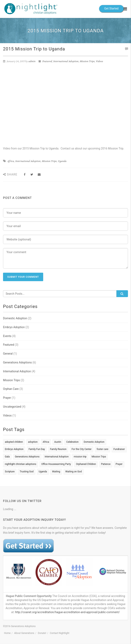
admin (32, 61)
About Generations (24, 633)
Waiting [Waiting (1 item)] (56, 472)
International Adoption (66, 61)
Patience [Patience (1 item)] (106, 464)
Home (7, 633)
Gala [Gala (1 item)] (7, 457)
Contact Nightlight (60, 633)
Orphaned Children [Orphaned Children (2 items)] (86, 464)
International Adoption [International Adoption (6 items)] (57, 457)
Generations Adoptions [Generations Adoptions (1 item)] (27, 457)
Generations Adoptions (17, 362)
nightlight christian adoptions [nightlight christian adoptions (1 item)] (20, 464)
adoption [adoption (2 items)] (33, 442)
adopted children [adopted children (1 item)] (14, 442)
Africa (11, 161)
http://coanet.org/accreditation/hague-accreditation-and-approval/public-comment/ (68, 612)
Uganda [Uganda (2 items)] (43, 472)
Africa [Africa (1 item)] (46, 442)
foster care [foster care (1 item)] (103, 449)
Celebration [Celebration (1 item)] (72, 442)
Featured (47, 61)
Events (7, 336)
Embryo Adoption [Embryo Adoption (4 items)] (14, 449)
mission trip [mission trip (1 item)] (80, 457)
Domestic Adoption (15, 318)
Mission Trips (87, 61)
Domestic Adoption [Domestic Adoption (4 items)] (94, 442)
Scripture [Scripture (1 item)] (10, 472)
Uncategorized (12, 407)
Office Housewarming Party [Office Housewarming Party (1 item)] (56, 464)
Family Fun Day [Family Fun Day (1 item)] (37, 449)
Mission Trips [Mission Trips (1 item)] (99, 457)
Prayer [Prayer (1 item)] (119, 464)
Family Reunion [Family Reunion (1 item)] (58, 449)
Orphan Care (11, 389)
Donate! (42, 633)
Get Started (111, 8)
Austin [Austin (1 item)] (58, 442)
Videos (100, 61)
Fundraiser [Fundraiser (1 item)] (119, 449)
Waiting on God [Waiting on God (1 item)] (74, 472)
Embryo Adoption (14, 327)
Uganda (62, 161)
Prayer (7, 398)
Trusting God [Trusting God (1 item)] (27, 472)
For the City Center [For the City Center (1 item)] (82, 449)
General (8, 354)
